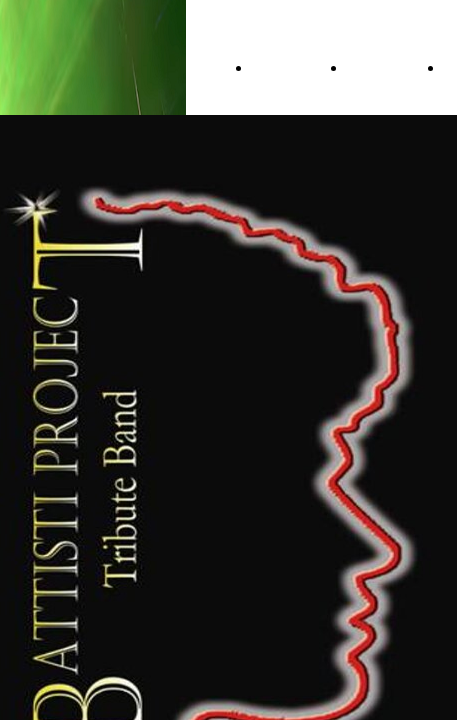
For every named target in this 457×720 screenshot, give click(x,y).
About (373, 68)
